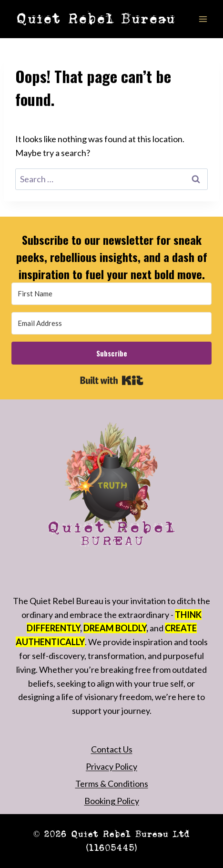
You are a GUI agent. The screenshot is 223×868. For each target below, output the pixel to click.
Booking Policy (112, 801)
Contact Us (112, 749)
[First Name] (111, 294)
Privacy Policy (111, 766)
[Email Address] (111, 323)
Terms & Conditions (112, 784)
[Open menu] (203, 19)
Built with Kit (112, 380)
